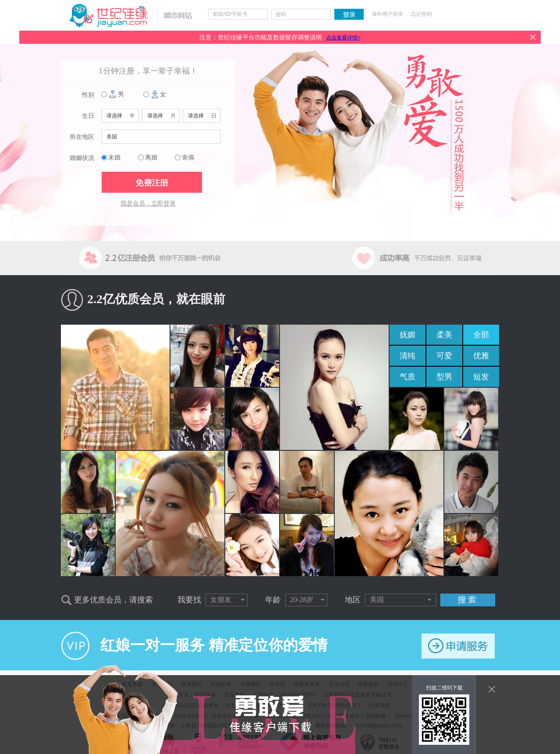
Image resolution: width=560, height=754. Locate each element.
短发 (481, 377)
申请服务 (458, 646)
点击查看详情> (343, 38)
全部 (481, 335)
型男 (444, 377)
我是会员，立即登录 (148, 204)
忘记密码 (422, 14)
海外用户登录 (387, 14)
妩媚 (408, 335)
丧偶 (188, 158)
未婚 (114, 158)
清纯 (408, 356)
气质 (408, 377)
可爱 (444, 356)
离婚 (151, 158)
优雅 (481, 356)
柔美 (444, 335)
